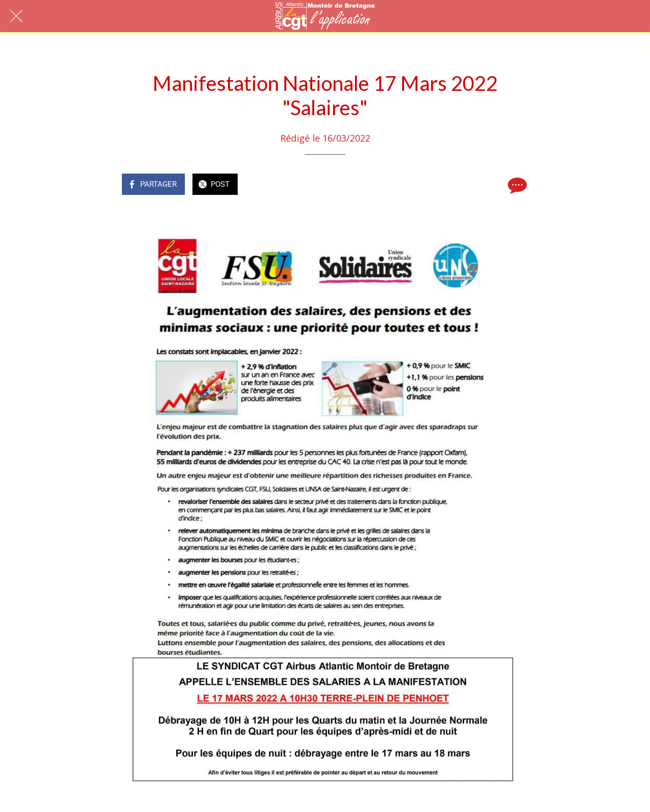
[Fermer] (16, 16)
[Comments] (516, 185)
